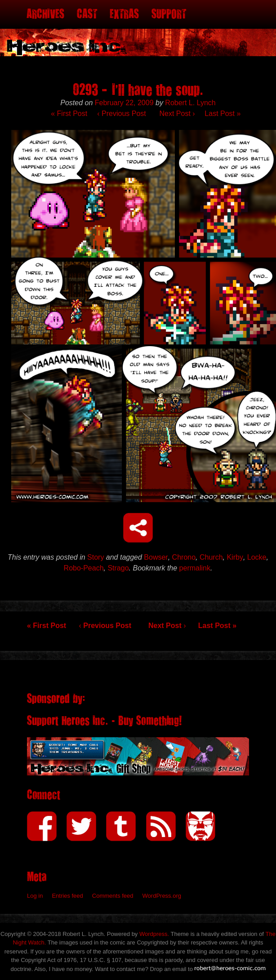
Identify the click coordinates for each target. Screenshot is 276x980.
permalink (195, 568)
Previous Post (121, 114)
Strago (118, 568)
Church (211, 557)
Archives (45, 14)
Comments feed (113, 896)
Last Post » (223, 114)
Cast (87, 14)
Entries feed (67, 896)
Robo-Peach (84, 568)
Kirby (235, 557)
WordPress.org (162, 896)
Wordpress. (154, 934)
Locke (257, 557)
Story (96, 557)
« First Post (69, 114)
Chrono (184, 557)
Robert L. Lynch (190, 103)
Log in (35, 896)
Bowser (156, 557)
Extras (124, 14)
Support (169, 14)
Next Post (177, 114)
